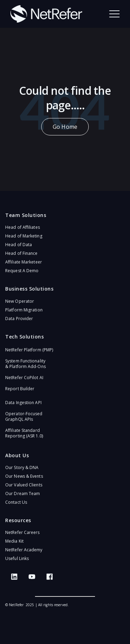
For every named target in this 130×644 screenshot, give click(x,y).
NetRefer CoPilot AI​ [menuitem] (24, 378)
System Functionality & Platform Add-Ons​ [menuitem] (25, 364)
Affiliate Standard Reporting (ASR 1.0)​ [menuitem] (24, 433)
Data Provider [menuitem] (19, 319)
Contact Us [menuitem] (16, 502)
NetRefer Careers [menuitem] (23, 532)
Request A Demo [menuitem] (22, 271)
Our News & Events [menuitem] (24, 476)
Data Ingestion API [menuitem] (23, 403)
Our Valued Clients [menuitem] (24, 485)
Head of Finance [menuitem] (21, 253)
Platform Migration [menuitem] (24, 310)
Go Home (65, 127)
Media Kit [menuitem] (14, 541)
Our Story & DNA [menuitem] (22, 467)
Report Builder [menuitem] (20, 389)
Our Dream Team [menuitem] (23, 494)
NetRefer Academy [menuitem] (24, 550)
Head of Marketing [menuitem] (24, 236)
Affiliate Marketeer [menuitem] (24, 262)
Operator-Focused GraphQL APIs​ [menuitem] (24, 416)
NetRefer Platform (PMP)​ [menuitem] (29, 350)
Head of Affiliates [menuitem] (23, 227)
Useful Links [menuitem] (17, 558)
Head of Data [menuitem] (19, 245)
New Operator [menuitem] (20, 301)
